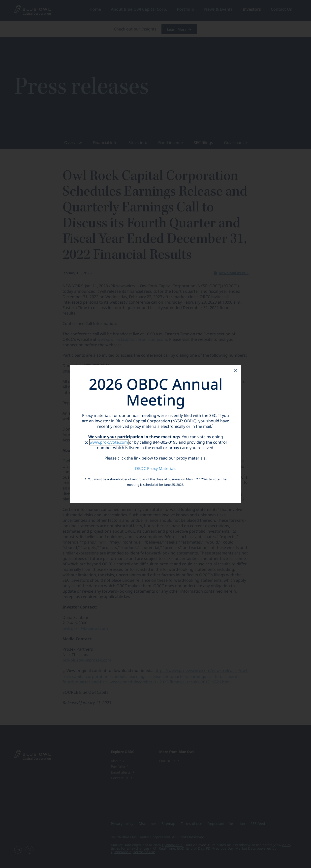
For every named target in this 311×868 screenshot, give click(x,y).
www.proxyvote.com (109, 442)
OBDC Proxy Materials (156, 468)
